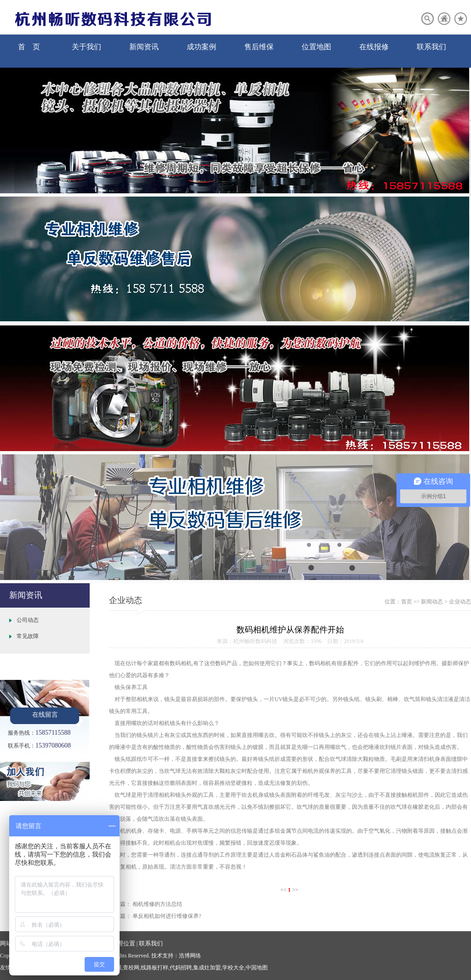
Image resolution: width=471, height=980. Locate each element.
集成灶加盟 (207, 968)
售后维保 (259, 47)
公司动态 (28, 620)
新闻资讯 (144, 47)
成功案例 (201, 47)
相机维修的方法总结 (157, 904)
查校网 (131, 968)
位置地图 (316, 47)
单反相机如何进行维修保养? (167, 916)
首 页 (29, 47)
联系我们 (431, 47)
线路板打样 (155, 968)
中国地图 (257, 968)
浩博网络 (190, 956)
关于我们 (86, 47)
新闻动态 (432, 602)
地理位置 (123, 943)
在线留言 (45, 715)
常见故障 (28, 636)
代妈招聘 (181, 968)
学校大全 (233, 968)
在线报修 (374, 47)
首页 (407, 602)
